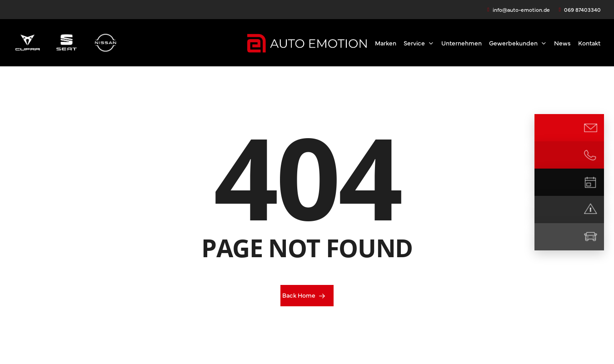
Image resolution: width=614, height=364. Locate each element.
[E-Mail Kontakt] (590, 128)
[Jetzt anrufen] (590, 155)
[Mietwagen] (590, 237)
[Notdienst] (590, 209)
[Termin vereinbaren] (590, 182)
